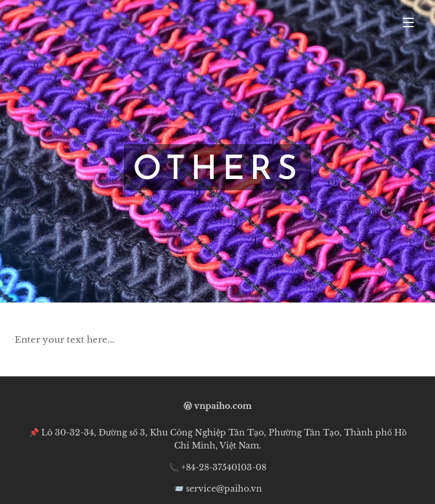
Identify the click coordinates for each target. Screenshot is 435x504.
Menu (408, 22)
